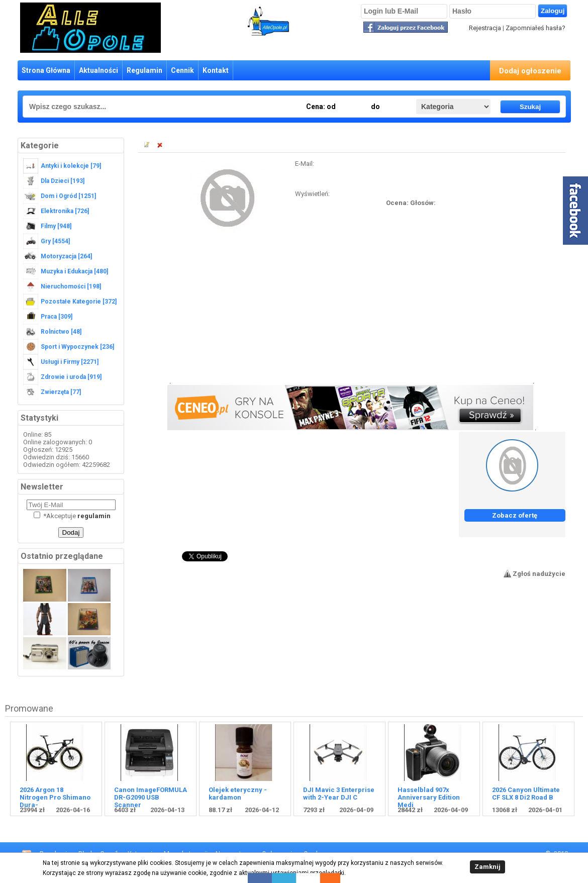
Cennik (182, 70)
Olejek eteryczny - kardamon (238, 794)
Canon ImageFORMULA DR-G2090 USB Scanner (151, 797)
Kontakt (216, 70)
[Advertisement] (352, 313)
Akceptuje (72, 516)
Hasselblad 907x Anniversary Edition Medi (429, 797)
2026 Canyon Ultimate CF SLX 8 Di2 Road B (526, 794)
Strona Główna (46, 70)
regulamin (94, 516)
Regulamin (144, 70)
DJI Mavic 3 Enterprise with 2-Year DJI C (339, 794)
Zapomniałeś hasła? (535, 28)
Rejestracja (485, 28)
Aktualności (99, 70)
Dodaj (71, 532)
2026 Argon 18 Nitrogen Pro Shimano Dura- (55, 797)
